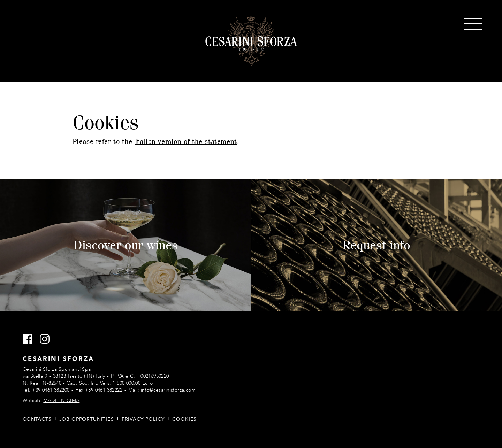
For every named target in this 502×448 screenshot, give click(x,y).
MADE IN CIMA (61, 400)
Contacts (37, 419)
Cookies (184, 419)
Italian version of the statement (186, 141)
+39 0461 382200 (51, 390)
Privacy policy (143, 419)
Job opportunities (87, 419)
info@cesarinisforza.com (168, 390)
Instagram (48, 339)
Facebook (31, 339)
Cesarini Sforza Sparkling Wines (251, 41)
